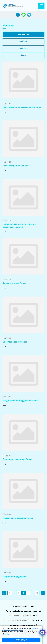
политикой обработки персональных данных (20, 629)
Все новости (24, 34)
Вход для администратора (23, 606)
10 (37, 593)
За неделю (23, 41)
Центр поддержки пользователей (24, 625)
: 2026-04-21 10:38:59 (36, 620)
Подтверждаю (21, 640)
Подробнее (5, 634)
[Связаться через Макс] (42, 633)
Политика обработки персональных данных (24, 611)
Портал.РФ (33, 616)
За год (24, 55)
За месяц (24, 48)
